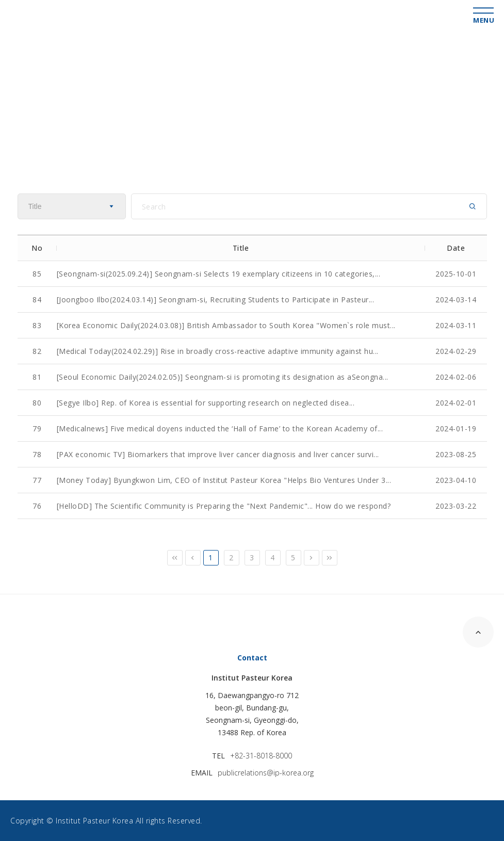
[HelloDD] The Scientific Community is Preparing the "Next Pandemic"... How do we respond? (224, 506)
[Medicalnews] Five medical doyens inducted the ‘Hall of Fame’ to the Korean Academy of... (220, 428)
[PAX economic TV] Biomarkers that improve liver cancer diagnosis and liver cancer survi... (218, 454)
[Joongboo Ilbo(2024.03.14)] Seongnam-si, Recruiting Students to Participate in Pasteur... (216, 300)
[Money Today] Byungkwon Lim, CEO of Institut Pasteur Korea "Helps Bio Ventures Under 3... (224, 480)
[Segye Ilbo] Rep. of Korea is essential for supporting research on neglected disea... (206, 403)
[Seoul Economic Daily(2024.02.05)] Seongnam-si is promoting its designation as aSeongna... (223, 377)
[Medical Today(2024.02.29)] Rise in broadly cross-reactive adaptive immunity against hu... (218, 351)
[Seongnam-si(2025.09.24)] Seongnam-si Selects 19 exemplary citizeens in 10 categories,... (219, 274)
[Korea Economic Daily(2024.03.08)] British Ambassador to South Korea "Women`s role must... (226, 325)
